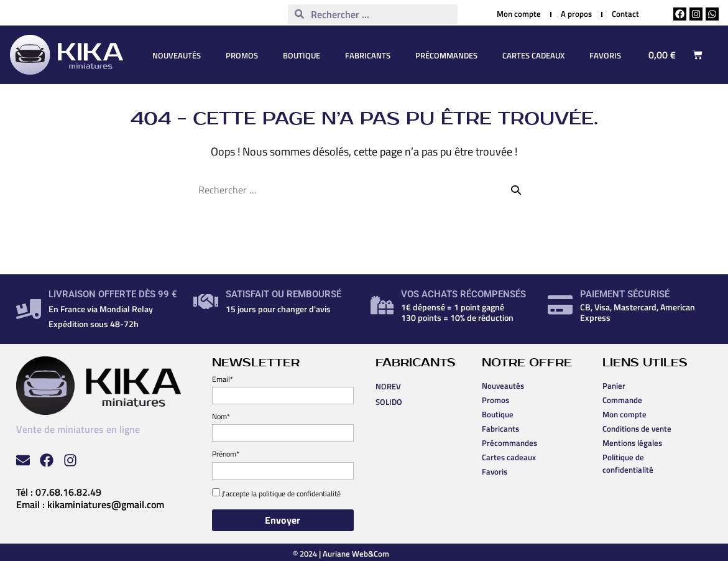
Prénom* (226, 454)
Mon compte (624, 414)
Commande (622, 400)
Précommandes (446, 55)
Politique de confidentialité (628, 463)
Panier (614, 386)
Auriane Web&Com (356, 554)
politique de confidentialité (300, 494)
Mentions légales (632, 443)
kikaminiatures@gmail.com (106, 504)
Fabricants (368, 55)
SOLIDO (389, 402)
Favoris (605, 55)
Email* (223, 379)
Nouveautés (177, 55)
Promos (242, 55)
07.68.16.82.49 (68, 492)
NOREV (388, 386)
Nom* (221, 416)
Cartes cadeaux (533, 55)
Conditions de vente (637, 429)
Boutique (302, 55)
